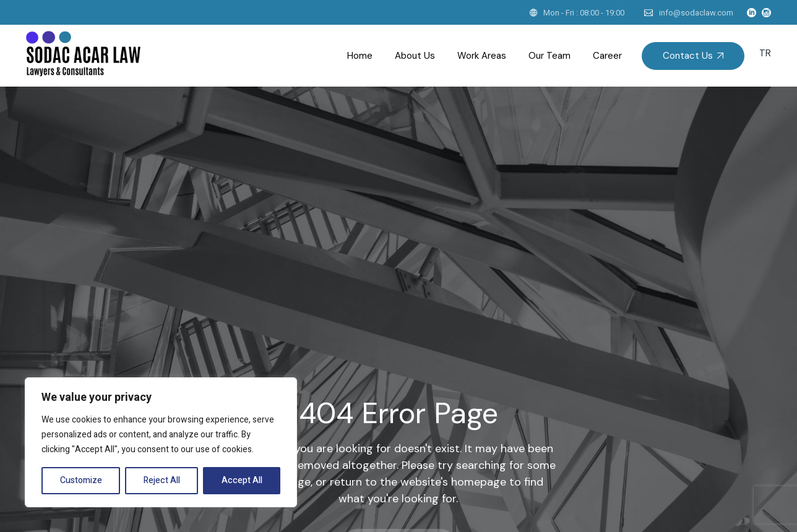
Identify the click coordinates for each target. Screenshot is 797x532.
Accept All (242, 480)
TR (765, 53)
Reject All (162, 480)
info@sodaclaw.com (696, 13)
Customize (81, 480)
